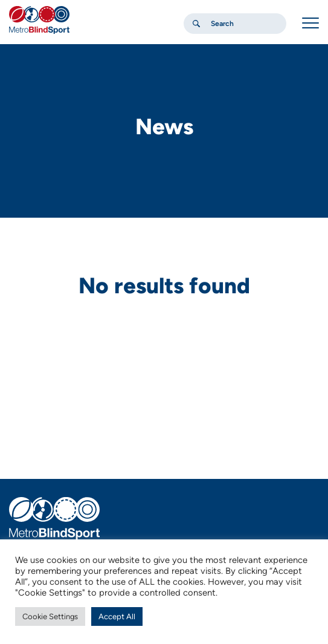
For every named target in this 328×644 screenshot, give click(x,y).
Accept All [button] (117, 616)
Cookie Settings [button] (50, 616)
